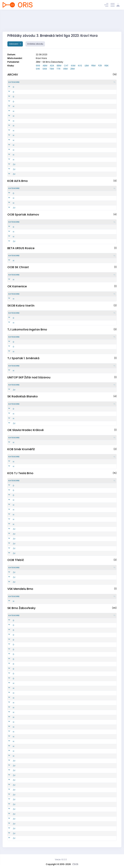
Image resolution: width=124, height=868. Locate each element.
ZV (10, 164)
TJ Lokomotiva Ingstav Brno (27, 330)
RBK (107, 66)
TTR (58, 69)
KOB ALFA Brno (18, 181)
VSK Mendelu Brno (20, 589)
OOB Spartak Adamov (23, 215)
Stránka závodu (35, 44)
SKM (45, 69)
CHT (66, 66)
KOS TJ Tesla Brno (20, 473)
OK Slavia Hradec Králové (26, 430)
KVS (80, 66)
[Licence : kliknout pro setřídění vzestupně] (91, 82)
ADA (52, 66)
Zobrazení (14, 44)
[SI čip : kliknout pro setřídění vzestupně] (108, 82)
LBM (87, 66)
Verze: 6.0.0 (61, 859)
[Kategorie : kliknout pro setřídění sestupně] (17, 82)
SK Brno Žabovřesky (21, 608)
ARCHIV (13, 75)
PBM (93, 66)
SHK (38, 69)
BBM (59, 66)
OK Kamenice (17, 286)
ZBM (72, 69)
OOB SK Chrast (18, 267)
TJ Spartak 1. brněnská (23, 358)
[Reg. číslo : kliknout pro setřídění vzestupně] (36, 82)
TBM (52, 69)
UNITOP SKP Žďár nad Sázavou (29, 377)
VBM (65, 69)
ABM (45, 66)
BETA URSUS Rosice (21, 248)
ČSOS (75, 864)
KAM (73, 66)
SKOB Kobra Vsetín (21, 306)
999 (38, 66)
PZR (100, 66)
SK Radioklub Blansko (23, 396)
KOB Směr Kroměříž (21, 449)
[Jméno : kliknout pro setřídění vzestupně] (63, 82)
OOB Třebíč (16, 560)
